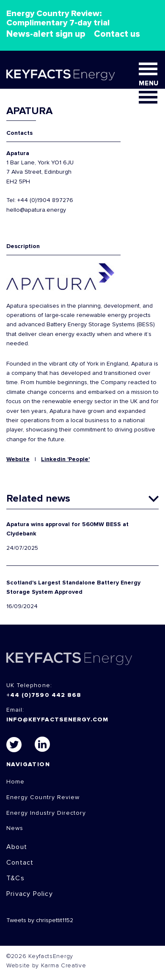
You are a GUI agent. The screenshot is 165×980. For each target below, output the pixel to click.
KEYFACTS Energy (69, 659)
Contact (20, 863)
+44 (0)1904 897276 (45, 200)
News (15, 828)
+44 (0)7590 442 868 (44, 695)
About (17, 847)
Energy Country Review (43, 797)
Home (15, 782)
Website (18, 459)
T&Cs (15, 878)
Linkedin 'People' (65, 459)
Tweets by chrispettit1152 (40, 920)
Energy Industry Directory (46, 813)
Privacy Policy (30, 894)
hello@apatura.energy (36, 210)
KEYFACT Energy (61, 75)
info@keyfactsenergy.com (57, 720)
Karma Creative (64, 966)
